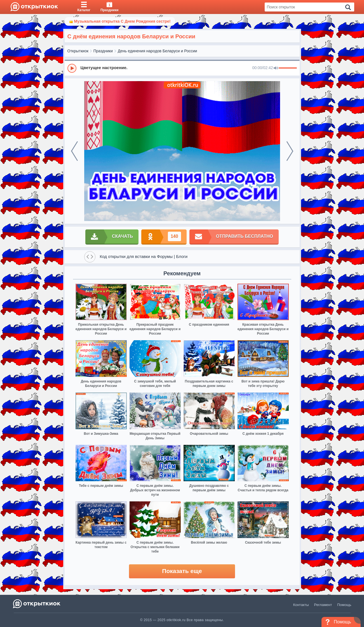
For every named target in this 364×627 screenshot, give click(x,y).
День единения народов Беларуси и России (158, 51)
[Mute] (276, 68)
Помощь (344, 605)
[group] (182, 68)
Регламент (323, 605)
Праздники (103, 51)
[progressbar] (288, 68)
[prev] (74, 151)
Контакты (301, 605)
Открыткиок (78, 51)
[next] (290, 151)
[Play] (72, 68)
